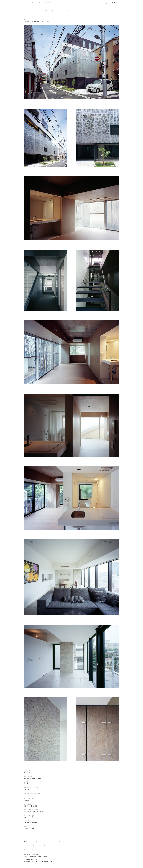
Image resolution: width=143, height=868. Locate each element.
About (41, 3)
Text (46, 846)
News (26, 3)
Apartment (39, 11)
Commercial (56, 11)
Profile (33, 846)
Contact (49, 3)
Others (74, 11)
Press (39, 846)
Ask (40, 850)
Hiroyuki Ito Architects (111, 3)
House (31, 11)
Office (47, 11)
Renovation (66, 11)
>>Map (45, 856)
